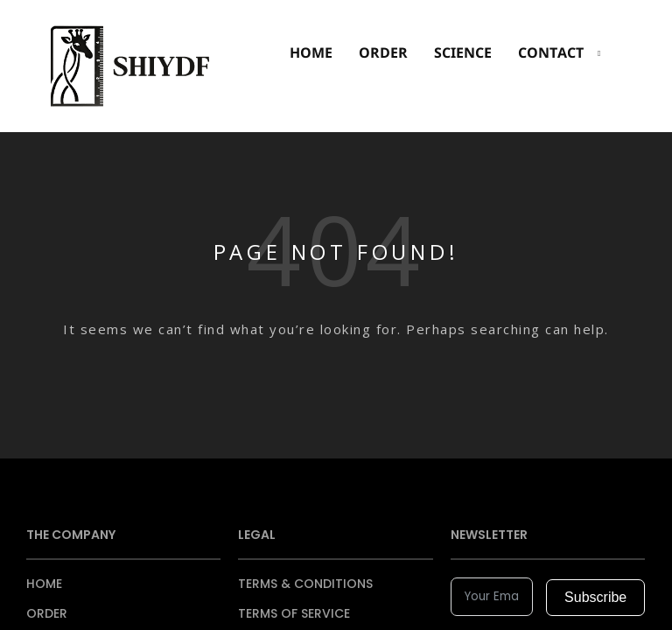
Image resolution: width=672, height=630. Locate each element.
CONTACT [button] (551, 52)
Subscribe (595, 597)
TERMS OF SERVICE (294, 613)
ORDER (383, 52)
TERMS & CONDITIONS (305, 584)
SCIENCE (463, 52)
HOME (311, 52)
